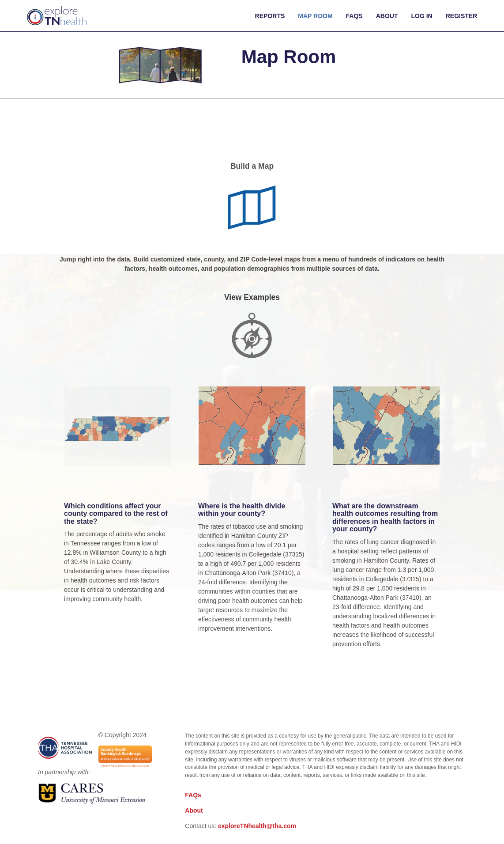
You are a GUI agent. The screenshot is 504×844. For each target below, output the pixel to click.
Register (462, 16)
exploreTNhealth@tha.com (257, 826)
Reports (270, 16)
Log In (422, 16)
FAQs (354, 16)
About (387, 16)
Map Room (315, 16)
